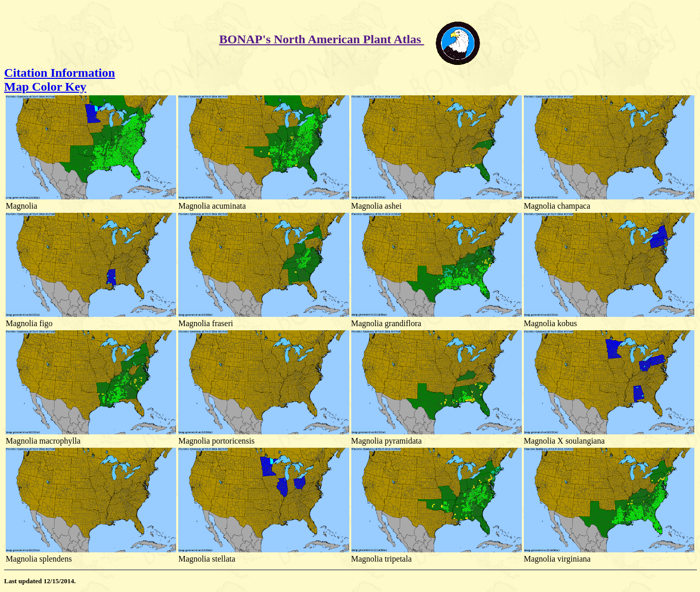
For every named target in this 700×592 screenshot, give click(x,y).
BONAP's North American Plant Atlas (322, 39)
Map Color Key (45, 87)
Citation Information (59, 73)
